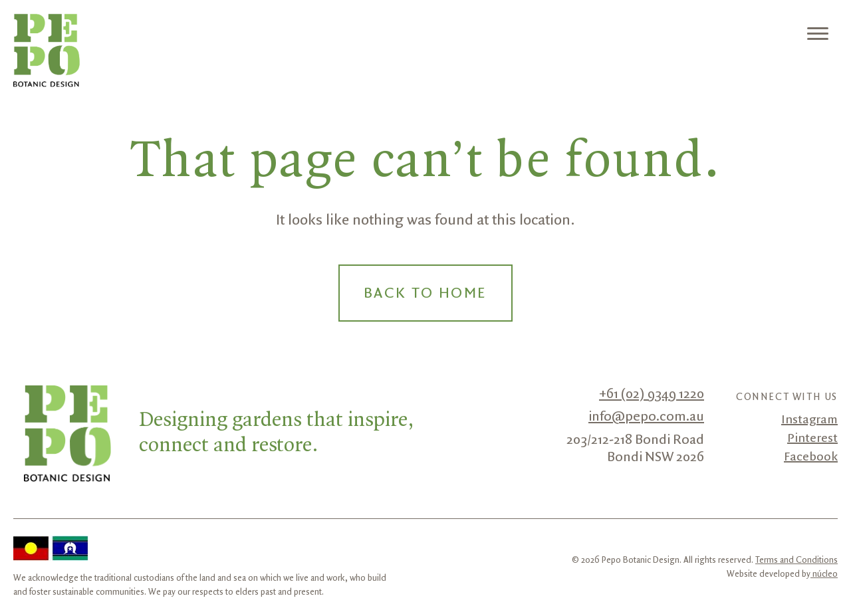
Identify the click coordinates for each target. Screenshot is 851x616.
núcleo (824, 574)
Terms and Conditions (796, 560)
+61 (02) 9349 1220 (652, 394)
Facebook (811, 457)
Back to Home (425, 294)
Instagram (809, 420)
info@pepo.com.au (646, 417)
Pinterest (812, 439)
